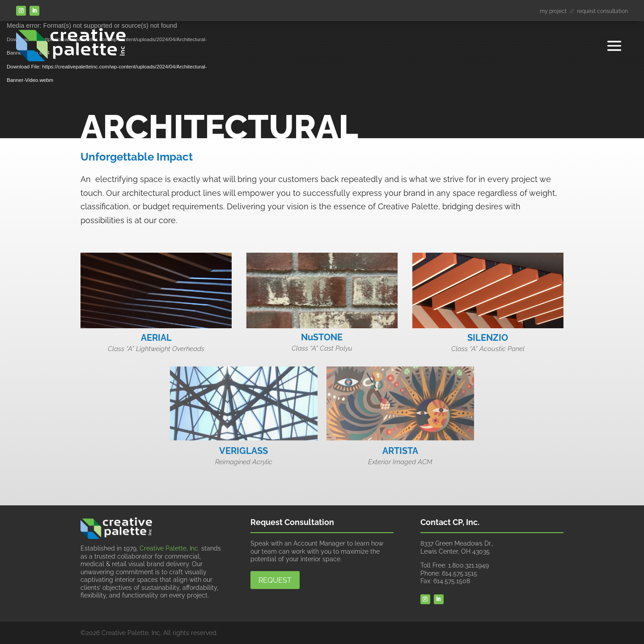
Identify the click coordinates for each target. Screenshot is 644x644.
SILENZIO (488, 338)
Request (275, 580)
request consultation (602, 11)
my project (553, 11)
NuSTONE (322, 337)
